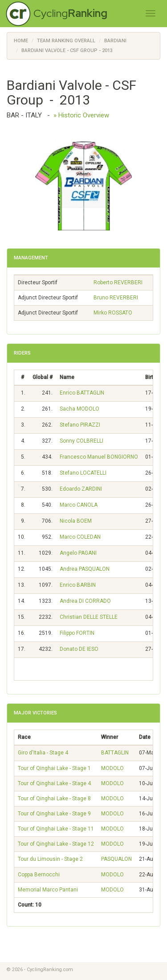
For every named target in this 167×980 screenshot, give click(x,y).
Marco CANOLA (79, 505)
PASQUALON (116, 859)
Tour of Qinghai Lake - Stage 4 (54, 783)
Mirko (113, 313)
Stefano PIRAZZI (80, 425)
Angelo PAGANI (78, 553)
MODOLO (112, 768)
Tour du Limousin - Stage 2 (50, 859)
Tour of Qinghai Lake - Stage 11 (56, 829)
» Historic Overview (81, 115)
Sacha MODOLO (79, 409)
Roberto (118, 282)
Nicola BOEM (76, 521)
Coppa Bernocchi (39, 875)
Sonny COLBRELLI (81, 441)
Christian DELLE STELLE (89, 617)
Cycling (70, 13)
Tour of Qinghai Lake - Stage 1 (54, 768)
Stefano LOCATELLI (83, 473)
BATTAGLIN (115, 753)
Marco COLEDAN (80, 537)
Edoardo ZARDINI (81, 489)
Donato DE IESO (79, 649)
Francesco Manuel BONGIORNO (99, 457)
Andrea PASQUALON (85, 569)
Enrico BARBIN (78, 585)
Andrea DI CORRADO (85, 601)
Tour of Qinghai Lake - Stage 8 (54, 799)
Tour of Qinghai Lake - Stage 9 (54, 814)
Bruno (116, 298)
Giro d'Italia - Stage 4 (43, 753)
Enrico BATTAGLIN (82, 393)
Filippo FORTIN (77, 633)
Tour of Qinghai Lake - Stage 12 (56, 844)
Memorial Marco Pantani (48, 890)
